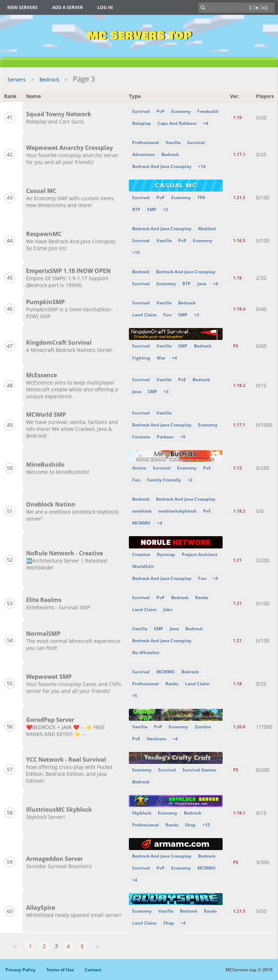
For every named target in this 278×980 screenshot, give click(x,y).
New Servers (22, 7)
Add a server (68, 7)
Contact (93, 970)
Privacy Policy (20, 970)
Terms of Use (60, 970)
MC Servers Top (139, 36)
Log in (105, 7)
